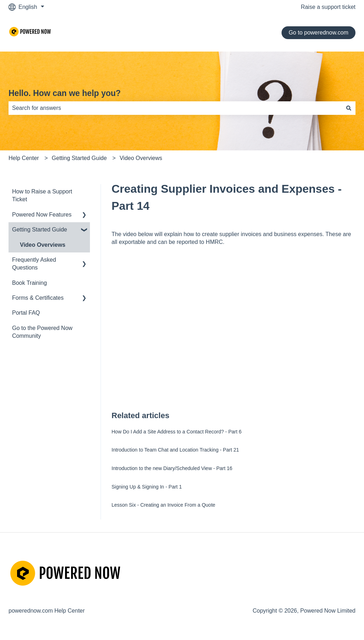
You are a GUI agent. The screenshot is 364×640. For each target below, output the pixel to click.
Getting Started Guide (79, 158)
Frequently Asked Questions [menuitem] (34, 264)
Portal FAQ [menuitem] (26, 313)
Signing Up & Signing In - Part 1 (147, 487)
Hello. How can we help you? (65, 93)
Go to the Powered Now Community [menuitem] (42, 332)
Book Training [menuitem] (30, 283)
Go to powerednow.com (318, 33)
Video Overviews (141, 158)
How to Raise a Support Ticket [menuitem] (42, 195)
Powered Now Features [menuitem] (42, 215)
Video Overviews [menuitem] (43, 245)
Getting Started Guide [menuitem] (40, 230)
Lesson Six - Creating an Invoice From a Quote (164, 505)
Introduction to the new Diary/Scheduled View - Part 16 (172, 468)
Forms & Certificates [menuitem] (38, 298)
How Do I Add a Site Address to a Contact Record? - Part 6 (177, 432)
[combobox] (175, 108)
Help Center (24, 158)
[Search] (349, 108)
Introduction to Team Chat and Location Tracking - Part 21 (175, 450)
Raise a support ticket (328, 7)
